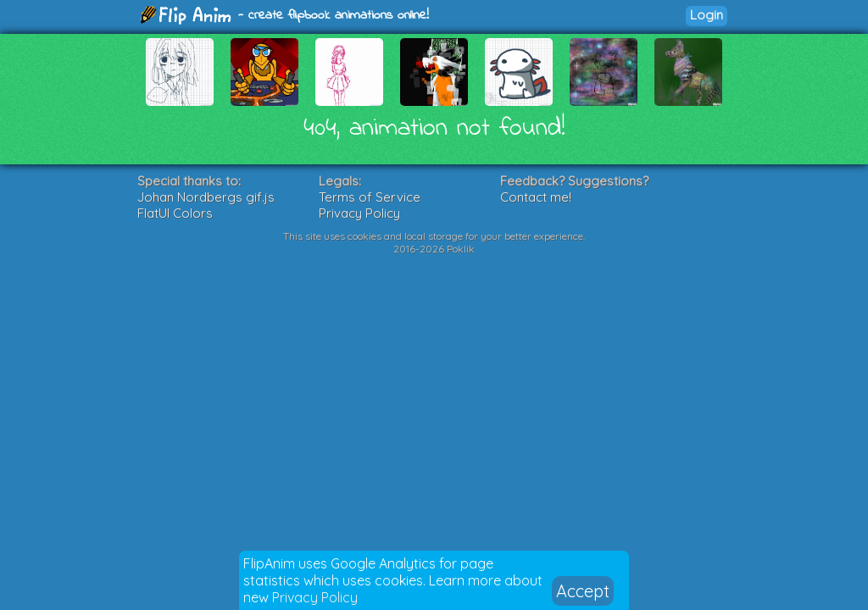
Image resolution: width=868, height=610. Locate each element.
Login (707, 15)
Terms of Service (370, 197)
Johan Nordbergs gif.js (206, 197)
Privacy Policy (315, 597)
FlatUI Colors (175, 213)
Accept (583, 591)
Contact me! (536, 197)
